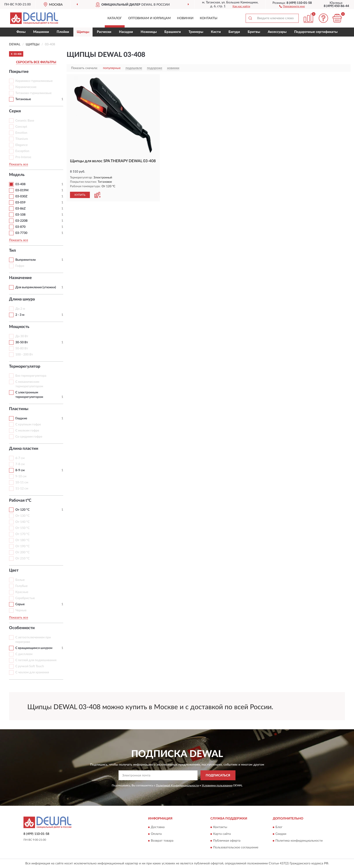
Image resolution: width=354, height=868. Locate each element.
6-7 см (20, 458)
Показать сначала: (84, 68)
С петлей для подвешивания (36, 660)
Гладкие (21, 418)
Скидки (281, 834)
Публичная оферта (227, 841)
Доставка (158, 827)
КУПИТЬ (80, 195)
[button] (292, 6)
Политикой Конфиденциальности (177, 785)
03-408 (20, 184)
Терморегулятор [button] (25, 367)
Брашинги (173, 32)
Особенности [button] (22, 628)
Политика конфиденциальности (299, 841)
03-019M (22, 190)
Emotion (21, 133)
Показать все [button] (19, 164)
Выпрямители (26, 260)
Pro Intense (23, 157)
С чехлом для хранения (32, 672)
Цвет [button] (14, 570)
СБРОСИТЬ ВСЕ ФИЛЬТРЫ (36, 62)
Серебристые (25, 598)
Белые (20, 580)
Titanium (22, 139)
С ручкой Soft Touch (30, 666)
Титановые (23, 99)
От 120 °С (22, 510)
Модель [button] (17, 175)
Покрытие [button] (19, 72)
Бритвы (254, 32)
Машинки (41, 32)
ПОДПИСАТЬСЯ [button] (218, 776)
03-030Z (21, 196)
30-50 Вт (22, 342)
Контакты (209, 18)
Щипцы (83, 32)
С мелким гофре (27, 431)
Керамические (26, 87)
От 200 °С (22, 552)
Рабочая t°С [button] (20, 501)
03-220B (21, 221)
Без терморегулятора (31, 376)
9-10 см (21, 476)
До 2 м (20, 309)
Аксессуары (277, 32)
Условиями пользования (217, 785)
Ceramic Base (25, 121)
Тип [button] (12, 251)
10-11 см (22, 482)
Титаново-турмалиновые (33, 93)
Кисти (216, 32)
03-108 (20, 215)
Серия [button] (15, 111)
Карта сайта (222, 834)
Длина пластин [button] (24, 449)
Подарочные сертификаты (316, 32)
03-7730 (21, 233)
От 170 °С (22, 534)
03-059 (20, 203)
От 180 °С (22, 540)
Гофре (20, 266)
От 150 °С (22, 528)
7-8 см (20, 464)
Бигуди (234, 32)
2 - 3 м (20, 315)
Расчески (104, 32)
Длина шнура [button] (22, 299)
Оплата (156, 834)
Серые (20, 604)
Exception (22, 151)
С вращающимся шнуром (34, 648)
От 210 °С (22, 559)
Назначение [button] (20, 278)
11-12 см (22, 489)
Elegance (21, 145)
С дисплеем (24, 654)
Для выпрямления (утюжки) (36, 287)
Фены (21, 32)
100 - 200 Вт (24, 355)
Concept (21, 127)
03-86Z (20, 209)
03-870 (20, 227)
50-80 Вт (22, 349)
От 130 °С (22, 516)
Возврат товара (162, 841)
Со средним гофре (29, 437)
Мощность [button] (19, 327)
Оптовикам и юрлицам (149, 18)
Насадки (126, 32)
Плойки (63, 32)
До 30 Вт (22, 336)
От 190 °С (22, 546)
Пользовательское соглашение (236, 847)
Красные (22, 592)
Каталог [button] (115, 18)
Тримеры (196, 32)
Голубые (21, 586)
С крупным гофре (28, 425)
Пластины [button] (19, 409)
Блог (279, 827)
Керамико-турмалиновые (34, 81)
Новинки (185, 18)
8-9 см (20, 470)
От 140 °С (22, 522)
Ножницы (149, 32)
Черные (21, 610)
